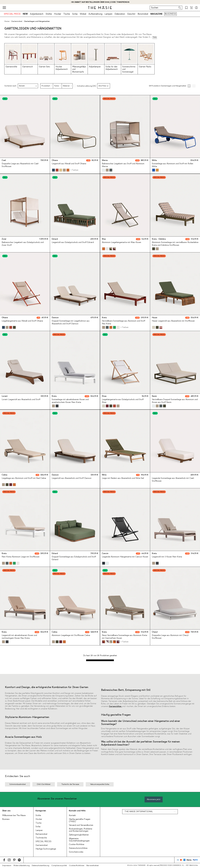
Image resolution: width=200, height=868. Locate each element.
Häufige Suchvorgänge (46, 849)
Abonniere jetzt (154, 799)
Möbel (83, 14)
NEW (25, 14)
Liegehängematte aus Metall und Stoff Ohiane (22, 321)
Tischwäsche (41, 838)
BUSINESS (170, 14)
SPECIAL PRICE (12, 14)
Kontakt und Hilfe (77, 811)
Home (7, 21)
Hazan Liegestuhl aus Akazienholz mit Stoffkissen (173, 321)
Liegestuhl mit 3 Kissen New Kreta (167, 557)
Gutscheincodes (76, 852)
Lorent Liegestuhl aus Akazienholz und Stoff (21, 400)
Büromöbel (143, 14)
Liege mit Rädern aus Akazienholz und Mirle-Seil (123, 478)
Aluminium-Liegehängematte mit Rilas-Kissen (121, 242)
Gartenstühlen (115, 706)
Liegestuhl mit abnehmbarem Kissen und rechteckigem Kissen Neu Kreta (19, 637)
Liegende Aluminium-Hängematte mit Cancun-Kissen (125, 557)
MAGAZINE (156, 14)
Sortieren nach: (11, 86)
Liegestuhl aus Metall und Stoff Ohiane (69, 164)
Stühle (49, 14)
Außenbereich (37, 14)
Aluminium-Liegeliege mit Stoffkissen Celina (71, 636)
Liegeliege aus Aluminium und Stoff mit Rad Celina (24, 478)
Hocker (58, 14)
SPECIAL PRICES (43, 842)
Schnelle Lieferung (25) (86, 86)
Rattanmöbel (41, 834)
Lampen (108, 14)
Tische (67, 14)
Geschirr (131, 14)
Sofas (75, 14)
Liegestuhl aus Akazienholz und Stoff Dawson (72, 478)
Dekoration (120, 14)
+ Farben (74, 170)
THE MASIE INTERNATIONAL (139, 812)
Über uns (6, 811)
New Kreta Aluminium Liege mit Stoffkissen (21, 557)
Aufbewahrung (95, 14)
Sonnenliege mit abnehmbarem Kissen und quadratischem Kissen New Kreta (70, 401)
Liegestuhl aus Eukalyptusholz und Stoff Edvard (73, 242)
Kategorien (41, 811)
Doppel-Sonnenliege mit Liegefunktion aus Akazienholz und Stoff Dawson (71, 322)
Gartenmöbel (42, 845)
